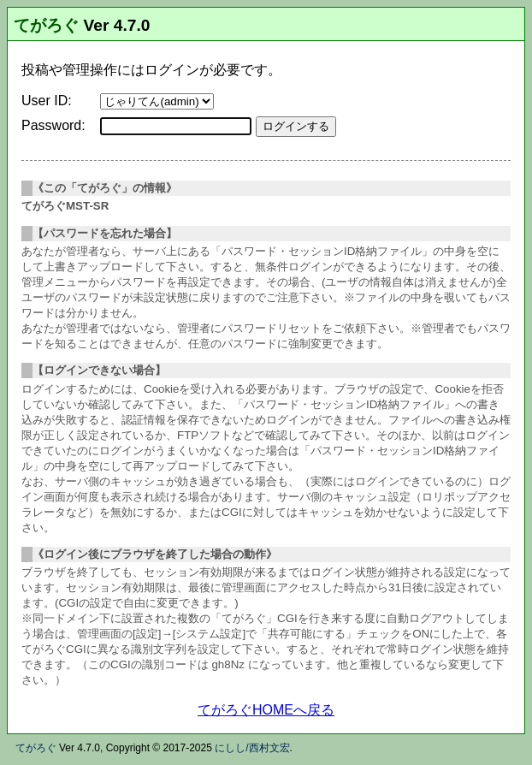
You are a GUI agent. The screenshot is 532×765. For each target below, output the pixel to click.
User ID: (47, 101)
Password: (53, 125)
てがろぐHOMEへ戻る (266, 710)
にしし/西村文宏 (252, 748)
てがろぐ (46, 25)
